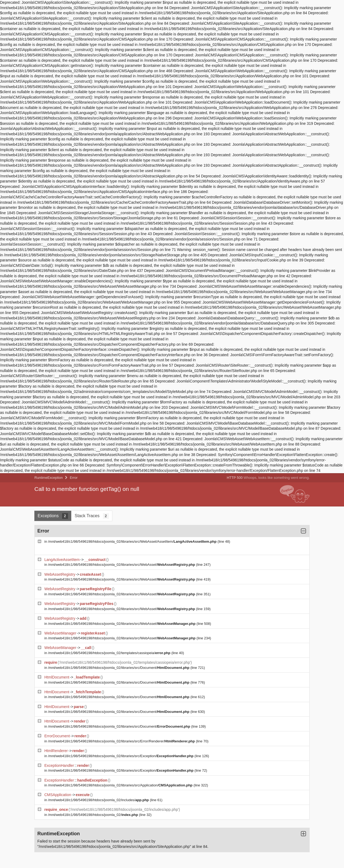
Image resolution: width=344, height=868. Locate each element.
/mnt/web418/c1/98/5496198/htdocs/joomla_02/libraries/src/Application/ (121, 785)
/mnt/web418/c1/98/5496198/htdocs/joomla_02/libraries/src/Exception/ (121, 756)
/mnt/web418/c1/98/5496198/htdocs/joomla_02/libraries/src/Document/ (119, 668)
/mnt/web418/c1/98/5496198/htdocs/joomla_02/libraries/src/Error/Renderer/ (122, 741)
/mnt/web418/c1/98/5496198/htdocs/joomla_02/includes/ (99, 800)
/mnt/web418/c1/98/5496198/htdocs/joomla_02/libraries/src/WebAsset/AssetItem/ (133, 541)
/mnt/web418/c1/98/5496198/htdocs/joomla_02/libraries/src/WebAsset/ (122, 565)
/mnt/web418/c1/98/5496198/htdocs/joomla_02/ (94, 815)
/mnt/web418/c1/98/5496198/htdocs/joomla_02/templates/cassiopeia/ (110, 653)
